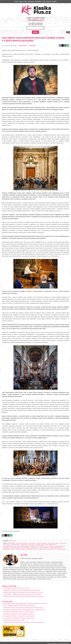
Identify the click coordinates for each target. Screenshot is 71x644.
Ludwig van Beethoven (60, 546)
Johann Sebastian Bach (50, 545)
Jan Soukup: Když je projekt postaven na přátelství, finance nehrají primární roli (24, 622)
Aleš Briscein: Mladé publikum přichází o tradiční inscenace (19, 612)
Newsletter (38, 2)
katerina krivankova (16, 545)
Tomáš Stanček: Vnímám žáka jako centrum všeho (17, 588)
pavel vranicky (32, 545)
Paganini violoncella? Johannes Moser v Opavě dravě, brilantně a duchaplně (23, 596)
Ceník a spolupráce (29, 2)
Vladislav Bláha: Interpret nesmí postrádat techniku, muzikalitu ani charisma (23, 592)
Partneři (49, 2)
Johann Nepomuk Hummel (23, 546)
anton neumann (7, 545)
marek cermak (63, 543)
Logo (21, 2)
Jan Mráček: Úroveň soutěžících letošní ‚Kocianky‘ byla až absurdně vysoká (23, 608)
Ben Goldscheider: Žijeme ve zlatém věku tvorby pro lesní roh (19, 616)
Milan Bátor (33, 46)
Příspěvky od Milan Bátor (9, 586)
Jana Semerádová (25, 548)
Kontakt (54, 2)
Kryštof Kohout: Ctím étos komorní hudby (14, 620)
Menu (35, 32)
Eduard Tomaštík (11, 543)
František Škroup (40, 545)
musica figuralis (7, 548)
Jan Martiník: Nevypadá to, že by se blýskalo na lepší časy (19, 614)
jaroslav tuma (33, 546)
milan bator (51, 546)
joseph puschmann (35, 548)
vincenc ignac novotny (42, 546)
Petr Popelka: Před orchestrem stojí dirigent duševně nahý (19, 618)
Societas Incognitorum (42, 543)
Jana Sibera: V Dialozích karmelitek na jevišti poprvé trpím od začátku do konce (24, 610)
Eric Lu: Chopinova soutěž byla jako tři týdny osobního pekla (19, 606)
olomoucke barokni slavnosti (9, 546)
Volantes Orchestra (15, 548)
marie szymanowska (20, 549)
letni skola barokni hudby (9, 549)
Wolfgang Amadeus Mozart (55, 548)
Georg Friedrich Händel (31, 549)
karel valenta (50, 549)
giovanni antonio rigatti (53, 543)
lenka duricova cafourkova (22, 543)
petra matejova (32, 543)
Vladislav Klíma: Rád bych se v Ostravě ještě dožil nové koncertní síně (22, 590)
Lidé (44, 2)
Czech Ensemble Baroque (60, 549)
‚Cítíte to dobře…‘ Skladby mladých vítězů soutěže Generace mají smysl (22, 594)
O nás (16, 2)
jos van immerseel (44, 548)
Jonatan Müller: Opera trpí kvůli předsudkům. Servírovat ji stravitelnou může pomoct (25, 603)
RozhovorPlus (23, 46)
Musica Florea (24, 545)
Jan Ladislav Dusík (42, 549)
